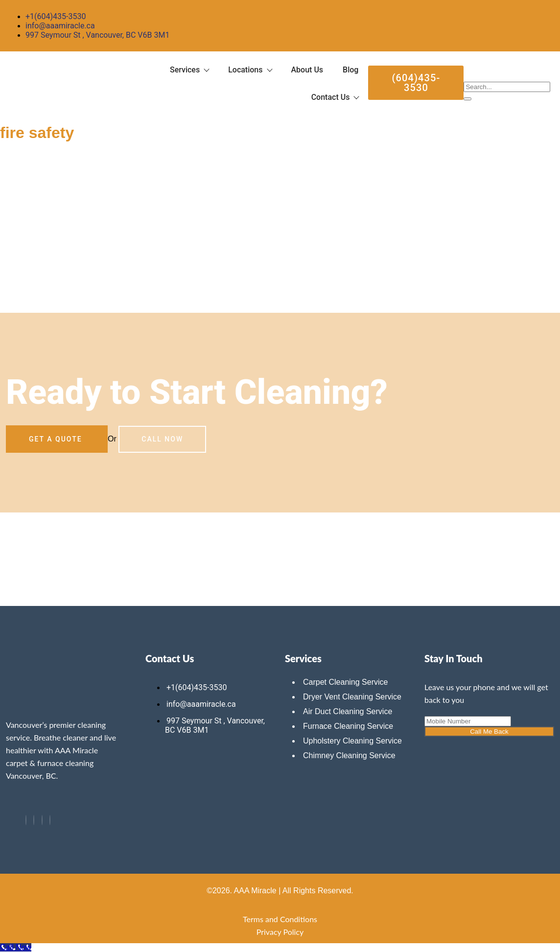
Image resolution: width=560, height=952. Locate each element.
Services (189, 70)
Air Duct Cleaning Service (348, 711)
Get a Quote (57, 439)
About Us (307, 70)
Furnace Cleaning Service (348, 726)
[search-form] (507, 87)
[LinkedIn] (42, 820)
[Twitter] (34, 820)
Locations (250, 70)
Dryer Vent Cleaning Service (352, 697)
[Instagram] (50, 820)
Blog (350, 70)
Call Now (162, 439)
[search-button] (467, 99)
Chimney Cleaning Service (349, 755)
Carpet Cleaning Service (345, 682)
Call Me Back (489, 731)
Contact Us (335, 97)
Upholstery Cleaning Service (352, 741)
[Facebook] (26, 820)
